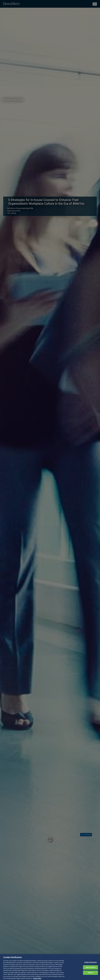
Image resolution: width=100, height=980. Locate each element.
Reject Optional (91, 970)
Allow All (91, 975)
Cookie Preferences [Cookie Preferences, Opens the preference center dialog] (90, 965)
